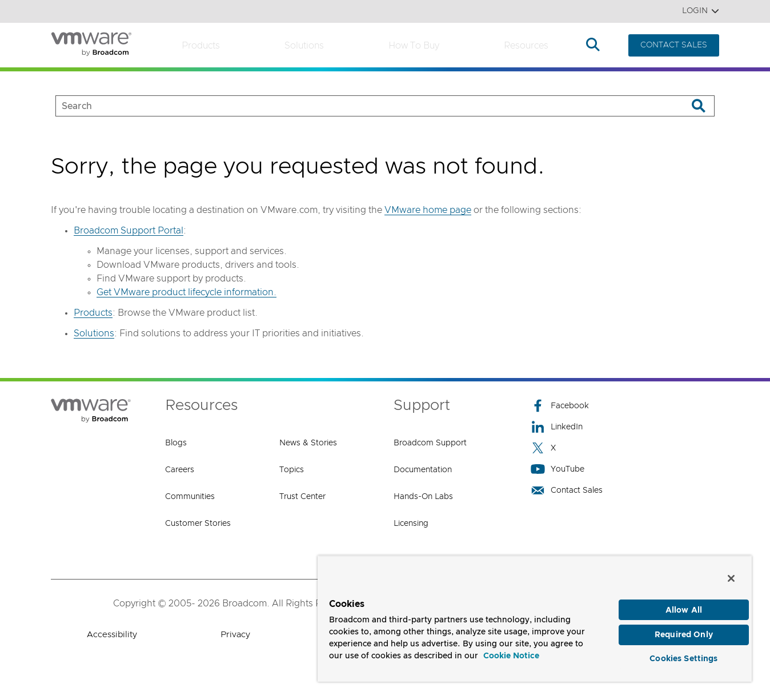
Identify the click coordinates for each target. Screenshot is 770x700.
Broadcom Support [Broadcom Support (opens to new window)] (430, 443)
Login (701, 11)
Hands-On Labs (423, 497)
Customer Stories (198, 524)
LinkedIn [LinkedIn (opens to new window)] (557, 427)
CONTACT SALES (674, 45)
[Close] (731, 573)
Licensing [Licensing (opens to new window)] (411, 524)
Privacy (235, 635)
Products (201, 46)
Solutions (304, 46)
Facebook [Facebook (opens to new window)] (560, 406)
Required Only (684, 631)
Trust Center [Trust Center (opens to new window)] (302, 497)
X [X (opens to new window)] (543, 448)
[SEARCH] (360, 106)
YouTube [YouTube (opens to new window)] (558, 469)
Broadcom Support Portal (129, 231)
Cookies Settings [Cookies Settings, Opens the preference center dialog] (683, 657)
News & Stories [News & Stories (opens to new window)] (308, 443)
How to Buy (414, 46)
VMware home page (428, 210)
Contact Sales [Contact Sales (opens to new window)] (567, 490)
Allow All (684, 605)
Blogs (176, 443)
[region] (535, 616)
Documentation (423, 470)
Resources (526, 46)
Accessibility (112, 635)
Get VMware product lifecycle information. (187, 292)
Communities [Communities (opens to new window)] (190, 497)
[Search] (698, 106)
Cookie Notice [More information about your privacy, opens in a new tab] (511, 651)
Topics (292, 470)
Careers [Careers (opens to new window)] (180, 470)
